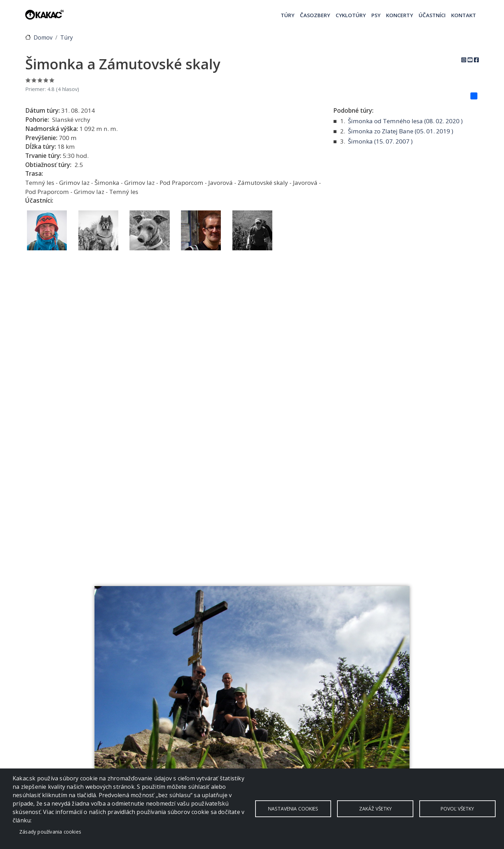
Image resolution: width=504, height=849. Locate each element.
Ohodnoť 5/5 (52, 80)
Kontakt (464, 15)
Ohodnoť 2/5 (34, 80)
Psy (376, 15)
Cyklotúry (351, 15)
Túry (288, 15)
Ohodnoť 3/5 (40, 80)
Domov (43, 37)
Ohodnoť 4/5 (46, 80)
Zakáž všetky (375, 809)
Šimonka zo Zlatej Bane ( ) (401, 131)
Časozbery (315, 15)
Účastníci (432, 15)
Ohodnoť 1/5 (28, 80)
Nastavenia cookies (293, 809)
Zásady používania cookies (50, 832)
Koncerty (400, 15)
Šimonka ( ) (380, 141)
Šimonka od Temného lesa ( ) (405, 121)
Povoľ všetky (457, 809)
